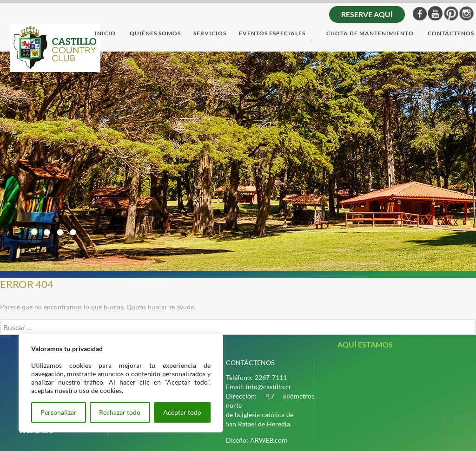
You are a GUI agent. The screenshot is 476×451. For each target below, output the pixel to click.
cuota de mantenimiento (370, 34)
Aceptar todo (182, 412)
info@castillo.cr (269, 387)
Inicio (105, 34)
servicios (210, 34)
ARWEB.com (269, 440)
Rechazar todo (120, 412)
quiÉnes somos (155, 34)
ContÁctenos (451, 34)
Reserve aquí (367, 14)
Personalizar (59, 412)
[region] (121, 383)
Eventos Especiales (272, 34)
